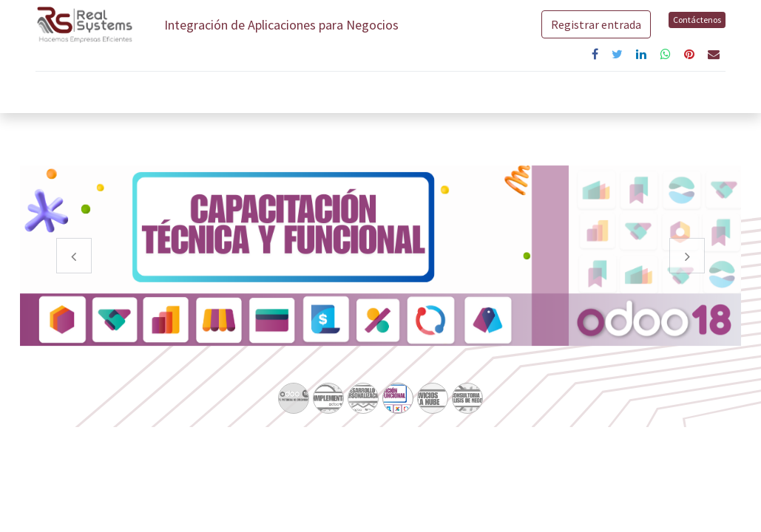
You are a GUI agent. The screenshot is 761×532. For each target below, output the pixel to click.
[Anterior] (74, 279)
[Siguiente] (687, 279)
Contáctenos (696, 20)
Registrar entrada (595, 24)
